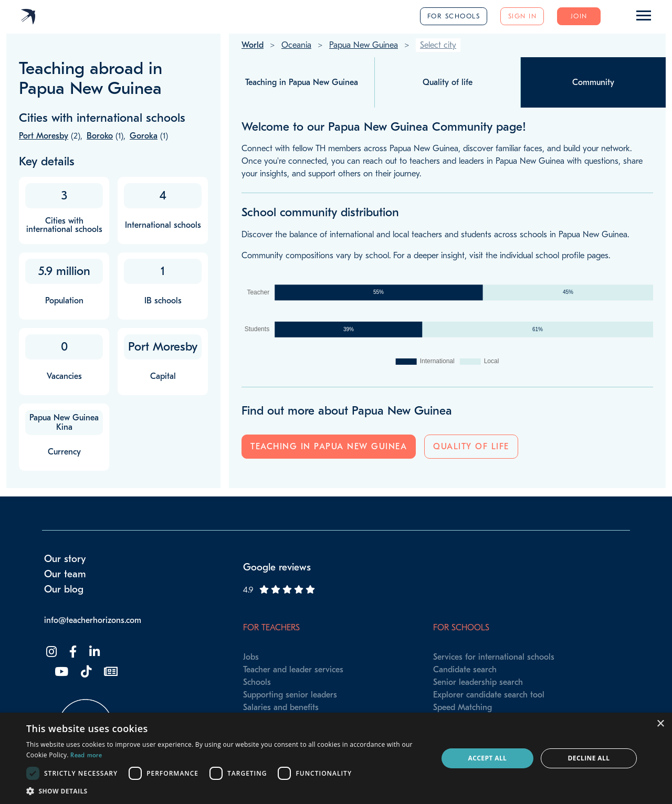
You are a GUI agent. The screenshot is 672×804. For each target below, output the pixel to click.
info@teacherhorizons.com (93, 620)
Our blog (64, 589)
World (253, 45)
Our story (65, 559)
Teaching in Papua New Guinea (329, 447)
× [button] (660, 724)
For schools (454, 16)
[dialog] (336, 758)
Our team (65, 574)
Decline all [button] (589, 758)
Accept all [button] (488, 758)
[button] (226, 791)
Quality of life (471, 447)
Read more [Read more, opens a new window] (86, 755)
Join (579, 16)
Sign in (523, 16)
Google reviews (277, 567)
